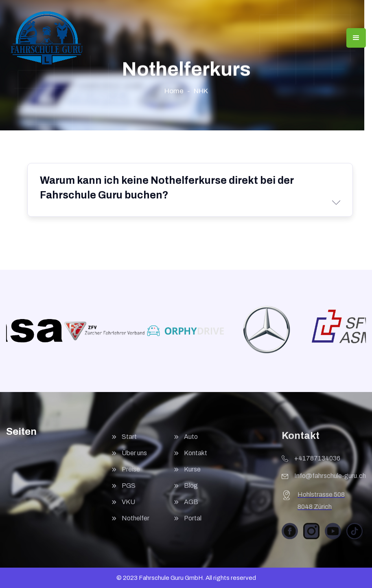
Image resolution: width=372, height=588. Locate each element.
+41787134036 (317, 461)
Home (174, 91)
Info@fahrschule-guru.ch (330, 479)
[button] (356, 38)
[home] (47, 38)
